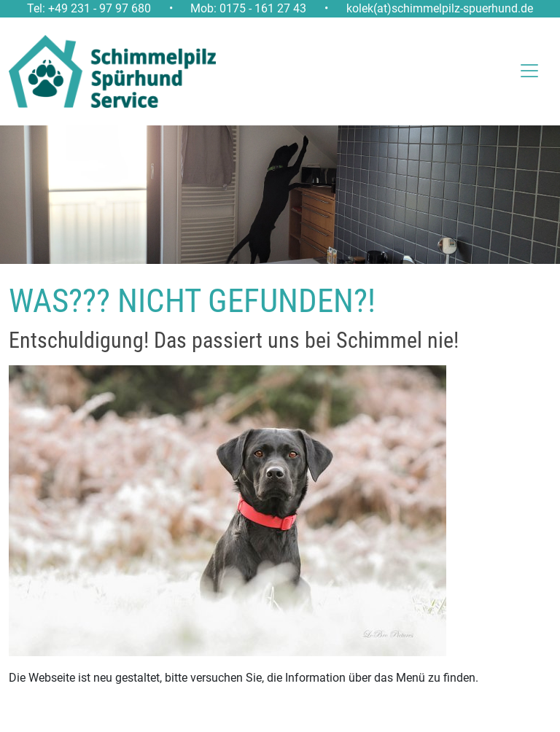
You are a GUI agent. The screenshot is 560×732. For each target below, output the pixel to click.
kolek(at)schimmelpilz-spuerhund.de (440, 8)
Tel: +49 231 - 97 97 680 (89, 8)
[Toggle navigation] (518, 70)
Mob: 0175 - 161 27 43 (248, 8)
